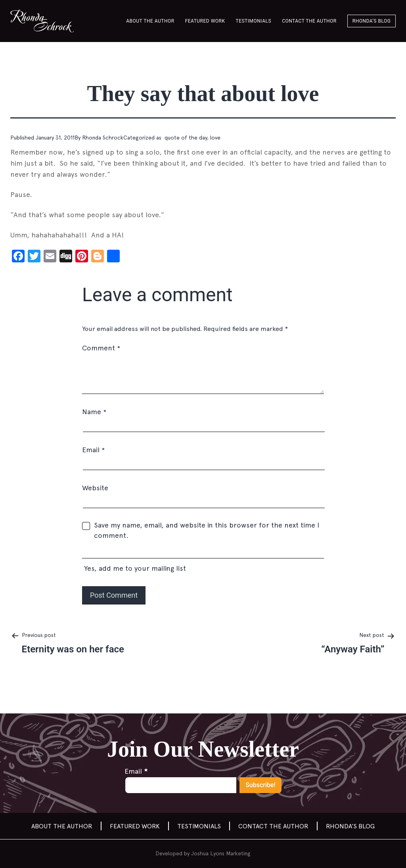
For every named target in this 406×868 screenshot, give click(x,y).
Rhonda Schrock (103, 138)
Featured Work (205, 21)
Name (94, 412)
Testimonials (254, 21)
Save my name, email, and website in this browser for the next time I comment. (207, 530)
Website (95, 488)
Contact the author (309, 21)
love (215, 138)
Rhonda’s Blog (372, 21)
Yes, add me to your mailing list (203, 560)
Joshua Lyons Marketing (221, 853)
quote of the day (185, 138)
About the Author (150, 21)
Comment (101, 348)
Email (93, 450)
